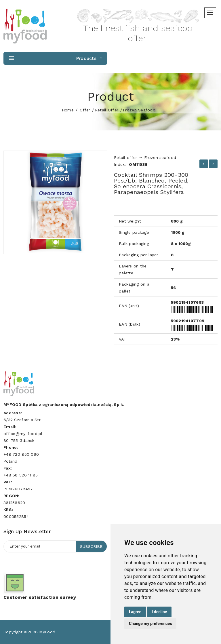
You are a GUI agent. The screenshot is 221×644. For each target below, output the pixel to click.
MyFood (47, 632)
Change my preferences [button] (150, 624)
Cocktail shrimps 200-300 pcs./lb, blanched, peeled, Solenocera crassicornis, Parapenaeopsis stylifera (151, 183)
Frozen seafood (139, 110)
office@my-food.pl (23, 434)
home (68, 110)
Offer (85, 110)
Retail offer (107, 110)
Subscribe (91, 546)
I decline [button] (159, 612)
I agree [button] (135, 612)
